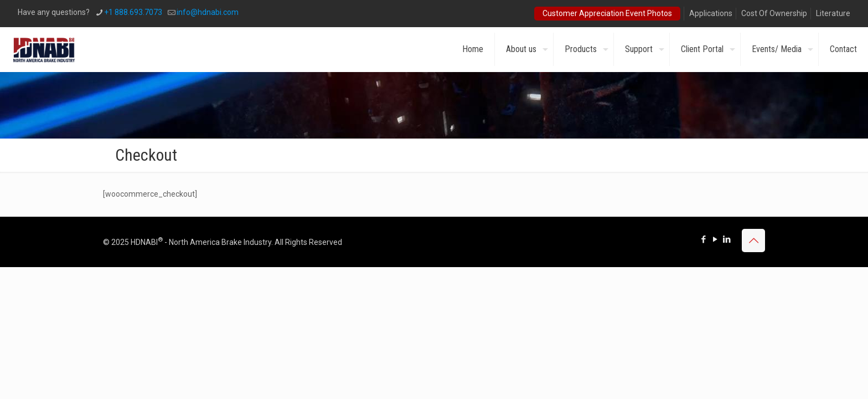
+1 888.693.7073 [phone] (133, 12)
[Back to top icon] (753, 241)
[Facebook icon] (703, 239)
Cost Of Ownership (774, 13)
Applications (711, 13)
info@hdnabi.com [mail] (208, 12)
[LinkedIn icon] (727, 239)
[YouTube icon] (715, 239)
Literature (833, 13)
